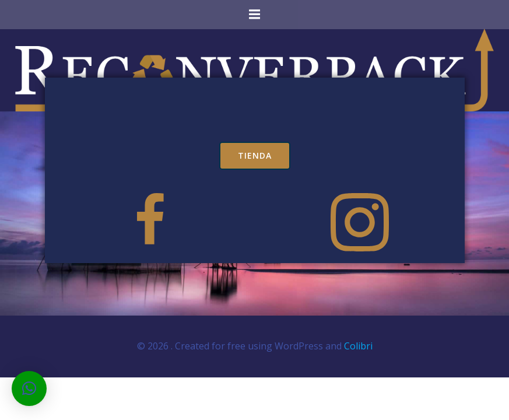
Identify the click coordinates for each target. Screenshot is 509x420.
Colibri (358, 346)
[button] (29, 388)
